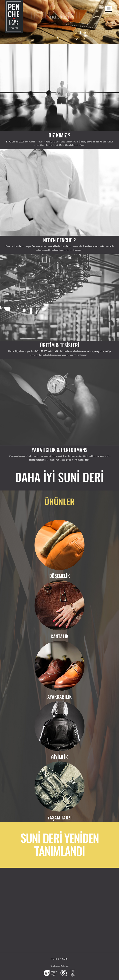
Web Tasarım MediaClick (59, 966)
